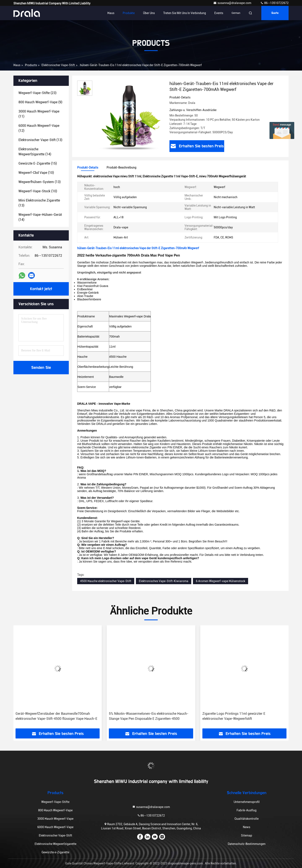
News (247, 827)
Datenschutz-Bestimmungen (247, 844)
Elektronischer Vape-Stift (58, 65)
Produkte (129, 13)
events (219, 13)
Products (31, 65)
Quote (275, 13)
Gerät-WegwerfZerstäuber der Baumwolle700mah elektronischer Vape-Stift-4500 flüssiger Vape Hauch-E (56, 716)
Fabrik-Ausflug (247, 810)
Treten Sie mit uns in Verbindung (185, 13)
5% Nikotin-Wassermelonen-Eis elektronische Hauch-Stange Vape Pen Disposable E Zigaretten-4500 (149, 716)
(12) (39, 128)
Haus (111, 13)
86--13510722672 (274, 3)
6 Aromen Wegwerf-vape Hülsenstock (221, 581)
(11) (39, 114)
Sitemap (247, 835)
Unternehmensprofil (247, 802)
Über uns (149, 13)
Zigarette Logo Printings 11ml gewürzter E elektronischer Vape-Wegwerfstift (234, 716)
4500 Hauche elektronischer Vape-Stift (106, 581)
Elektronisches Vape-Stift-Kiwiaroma (164, 581)
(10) (36, 173)
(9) (40, 102)
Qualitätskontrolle (247, 819)
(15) (38, 163)
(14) (35, 152)
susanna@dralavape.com (233, 3)
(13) (40, 140)
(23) (37, 93)
